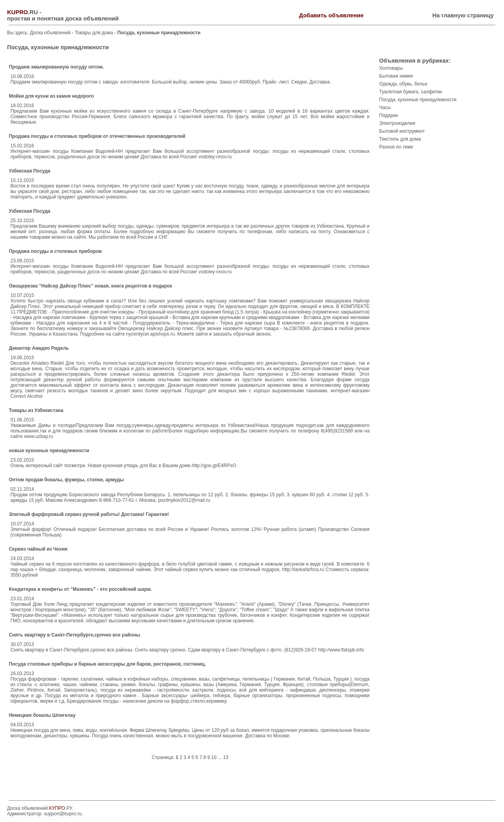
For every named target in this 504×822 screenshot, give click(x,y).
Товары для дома (94, 33)
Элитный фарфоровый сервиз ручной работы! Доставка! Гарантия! (89, 514)
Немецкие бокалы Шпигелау (42, 715)
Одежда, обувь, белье (403, 84)
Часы (385, 108)
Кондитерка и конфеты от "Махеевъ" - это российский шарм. (80, 589)
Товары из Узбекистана (36, 410)
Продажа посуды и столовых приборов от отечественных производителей (97, 136)
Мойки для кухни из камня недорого (51, 96)
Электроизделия (397, 123)
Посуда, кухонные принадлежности (418, 100)
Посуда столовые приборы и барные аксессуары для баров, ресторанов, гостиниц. (107, 664)
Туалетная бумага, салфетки (410, 92)
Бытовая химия (396, 76)
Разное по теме (396, 147)
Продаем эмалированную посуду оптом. (56, 67)
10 (214, 757)
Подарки (388, 115)
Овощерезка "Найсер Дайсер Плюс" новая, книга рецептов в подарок (90, 286)
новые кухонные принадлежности (49, 451)
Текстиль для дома (400, 139)
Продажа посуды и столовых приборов (55, 251)
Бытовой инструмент (402, 131)
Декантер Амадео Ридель (39, 348)
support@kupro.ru (63, 814)
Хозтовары (391, 68)
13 (226, 757)
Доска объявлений (50, 33)
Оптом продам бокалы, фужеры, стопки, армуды (66, 480)
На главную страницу (463, 15)
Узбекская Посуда (29, 171)
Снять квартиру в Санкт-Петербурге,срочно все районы (74, 635)
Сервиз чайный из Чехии (38, 549)
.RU (22, 12)
